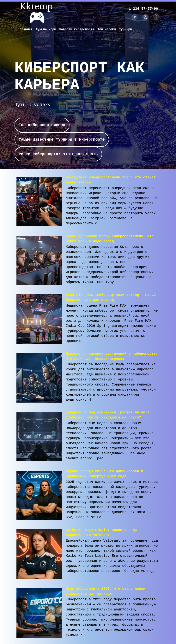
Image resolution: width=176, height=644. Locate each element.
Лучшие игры (46, 29)
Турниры (127, 29)
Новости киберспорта (77, 29)
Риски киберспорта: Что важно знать (58, 156)
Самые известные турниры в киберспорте (62, 141)
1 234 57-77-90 (143, 9)
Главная (26, 29)
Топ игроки (108, 29)
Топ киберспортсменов (42, 125)
